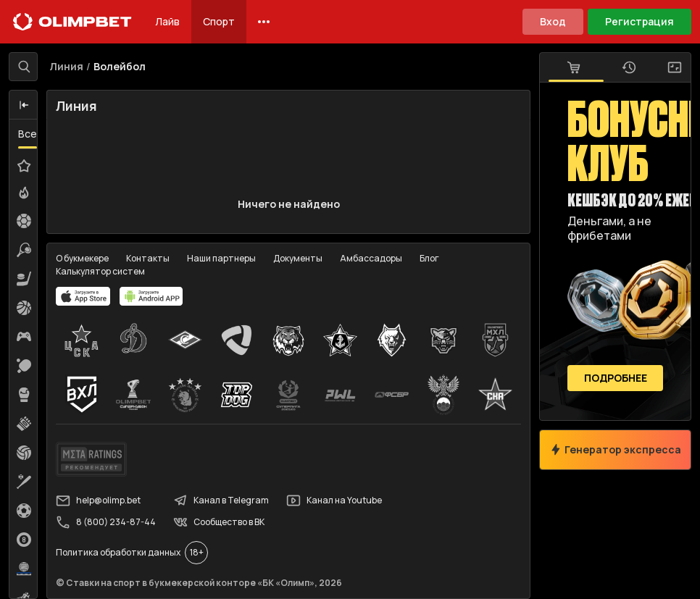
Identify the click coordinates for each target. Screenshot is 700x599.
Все (28, 134)
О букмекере (82, 258)
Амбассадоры (371, 258)
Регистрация (639, 21)
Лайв (167, 21)
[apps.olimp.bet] (83, 296)
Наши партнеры (221, 258)
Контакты (148, 258)
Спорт (219, 21)
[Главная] (72, 22)
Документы (298, 258)
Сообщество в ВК (219, 522)
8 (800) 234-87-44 (106, 522)
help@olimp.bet (98, 500)
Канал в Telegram (221, 500)
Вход (553, 21)
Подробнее (616, 378)
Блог (429, 258)
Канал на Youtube (334, 500)
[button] (24, 105)
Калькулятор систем (100, 271)
